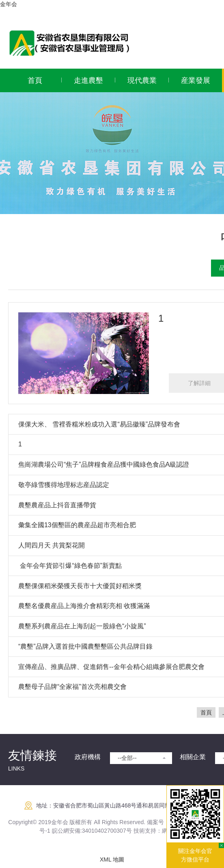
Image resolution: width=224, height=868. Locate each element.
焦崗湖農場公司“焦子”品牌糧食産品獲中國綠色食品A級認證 (104, 464)
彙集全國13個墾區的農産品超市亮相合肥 (77, 525)
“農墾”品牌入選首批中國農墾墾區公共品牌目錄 (85, 646)
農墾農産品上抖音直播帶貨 (57, 505)
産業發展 (196, 80)
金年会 (9, 4)
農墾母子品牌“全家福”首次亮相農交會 (72, 687)
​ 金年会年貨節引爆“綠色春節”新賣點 (70, 566)
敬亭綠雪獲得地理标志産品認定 (64, 485)
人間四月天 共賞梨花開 (52, 545)
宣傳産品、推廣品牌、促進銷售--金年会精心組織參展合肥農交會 (111, 667)
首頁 (35, 80)
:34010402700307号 (106, 831)
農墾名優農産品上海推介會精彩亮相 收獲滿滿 (84, 606)
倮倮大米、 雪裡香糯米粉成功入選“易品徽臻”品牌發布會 (99, 424)
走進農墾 (88, 80)
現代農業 (142, 80)
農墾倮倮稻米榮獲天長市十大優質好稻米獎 (80, 586)
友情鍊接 (32, 755)
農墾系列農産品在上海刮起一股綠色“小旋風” (82, 626)
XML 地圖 (112, 859)
